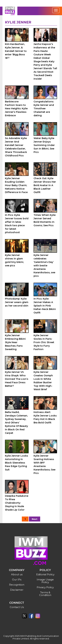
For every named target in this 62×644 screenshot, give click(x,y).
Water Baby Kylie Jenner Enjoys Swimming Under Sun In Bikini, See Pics (44, 145)
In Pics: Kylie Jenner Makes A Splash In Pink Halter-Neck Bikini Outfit (45, 306)
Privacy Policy (45, 587)
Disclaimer (17, 590)
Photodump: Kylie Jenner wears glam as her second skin (17, 302)
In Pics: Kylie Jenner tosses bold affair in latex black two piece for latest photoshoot (17, 224)
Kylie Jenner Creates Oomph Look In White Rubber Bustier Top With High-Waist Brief (43, 381)
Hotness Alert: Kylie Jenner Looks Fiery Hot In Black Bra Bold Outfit (45, 417)
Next (35, 519)
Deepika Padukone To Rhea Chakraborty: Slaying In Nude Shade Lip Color (17, 503)
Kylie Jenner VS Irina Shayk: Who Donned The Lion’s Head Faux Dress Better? (17, 379)
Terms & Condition (45, 594)
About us (17, 574)
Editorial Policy (45, 574)
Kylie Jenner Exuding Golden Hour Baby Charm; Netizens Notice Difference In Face (16, 185)
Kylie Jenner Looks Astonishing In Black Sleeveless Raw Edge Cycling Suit (17, 463)
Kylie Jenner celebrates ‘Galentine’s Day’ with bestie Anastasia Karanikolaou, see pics (44, 266)
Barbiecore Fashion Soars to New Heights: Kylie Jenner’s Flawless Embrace (16, 108)
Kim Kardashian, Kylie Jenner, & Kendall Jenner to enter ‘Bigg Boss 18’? (16, 51)
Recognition (17, 585)
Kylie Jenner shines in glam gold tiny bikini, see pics (14, 260)
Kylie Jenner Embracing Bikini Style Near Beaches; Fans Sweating (15, 342)
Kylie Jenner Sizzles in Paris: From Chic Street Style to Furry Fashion (44, 342)
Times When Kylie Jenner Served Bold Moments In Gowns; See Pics (45, 220)
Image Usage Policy (45, 581)
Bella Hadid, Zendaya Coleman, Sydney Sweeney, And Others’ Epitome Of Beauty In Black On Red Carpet (16, 423)
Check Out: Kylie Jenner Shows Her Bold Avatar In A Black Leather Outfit (45, 185)
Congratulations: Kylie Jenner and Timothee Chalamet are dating (44, 108)
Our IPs (17, 580)
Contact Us (17, 607)
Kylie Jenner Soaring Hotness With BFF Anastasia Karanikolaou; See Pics (44, 464)
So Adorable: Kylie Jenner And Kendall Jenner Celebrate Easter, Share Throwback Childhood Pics (16, 147)
